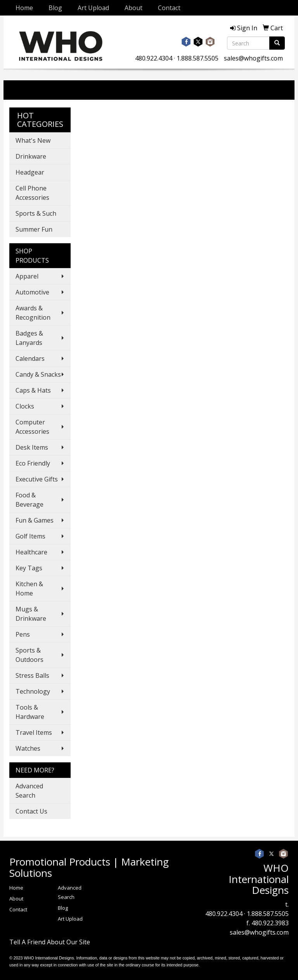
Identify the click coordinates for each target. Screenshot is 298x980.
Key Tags (29, 568)
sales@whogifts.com (253, 58)
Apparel (27, 276)
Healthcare (31, 552)
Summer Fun (34, 229)
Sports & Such (36, 213)
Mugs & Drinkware (31, 614)
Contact (169, 8)
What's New (33, 140)
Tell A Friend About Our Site (50, 942)
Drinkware (31, 156)
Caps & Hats (33, 390)
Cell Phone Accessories (32, 193)
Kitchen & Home (29, 589)
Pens (23, 634)
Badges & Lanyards (29, 338)
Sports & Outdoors (29, 655)
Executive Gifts (37, 479)
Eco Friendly (33, 463)
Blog (55, 8)
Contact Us (31, 811)
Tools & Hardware (30, 712)
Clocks (25, 406)
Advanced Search (29, 791)
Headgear (30, 172)
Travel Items (34, 732)
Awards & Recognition (33, 313)
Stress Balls (32, 675)
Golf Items (30, 536)
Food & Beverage (29, 500)
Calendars (30, 358)
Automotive (32, 292)
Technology (33, 691)
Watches (28, 748)
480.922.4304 (154, 58)
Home (24, 8)
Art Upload (93, 8)
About (133, 8)
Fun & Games (35, 520)
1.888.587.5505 (198, 58)
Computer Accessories (32, 427)
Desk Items (32, 447)
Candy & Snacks (38, 374)
